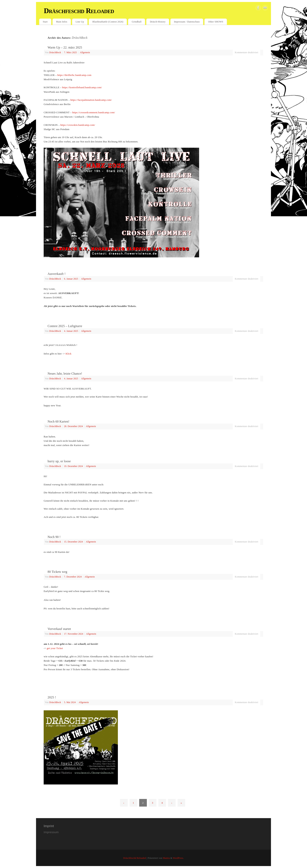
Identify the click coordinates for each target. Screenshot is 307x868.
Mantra (166, 858)
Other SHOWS (216, 22)
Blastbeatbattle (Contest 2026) (108, 22)
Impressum (52, 832)
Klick (69, 354)
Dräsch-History (158, 22)
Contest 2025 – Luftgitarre (65, 326)
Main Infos (62, 22)
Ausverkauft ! (57, 274)
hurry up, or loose (59, 461)
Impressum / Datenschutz (187, 22)
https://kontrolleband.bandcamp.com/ (82, 87)
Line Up (80, 22)
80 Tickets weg (57, 572)
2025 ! (52, 697)
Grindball (137, 22)
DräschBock (79, 38)
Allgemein (85, 53)
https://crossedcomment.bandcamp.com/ (94, 112)
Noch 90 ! (54, 537)
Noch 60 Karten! (58, 421)
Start (45, 22)
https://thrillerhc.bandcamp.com (74, 75)
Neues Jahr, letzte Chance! (65, 374)
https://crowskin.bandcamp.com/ (78, 125)
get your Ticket (55, 648)
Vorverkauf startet (59, 629)
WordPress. (178, 858)
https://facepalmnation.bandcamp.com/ (91, 100)
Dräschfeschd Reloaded (79, 11)
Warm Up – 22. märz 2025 (65, 47)
